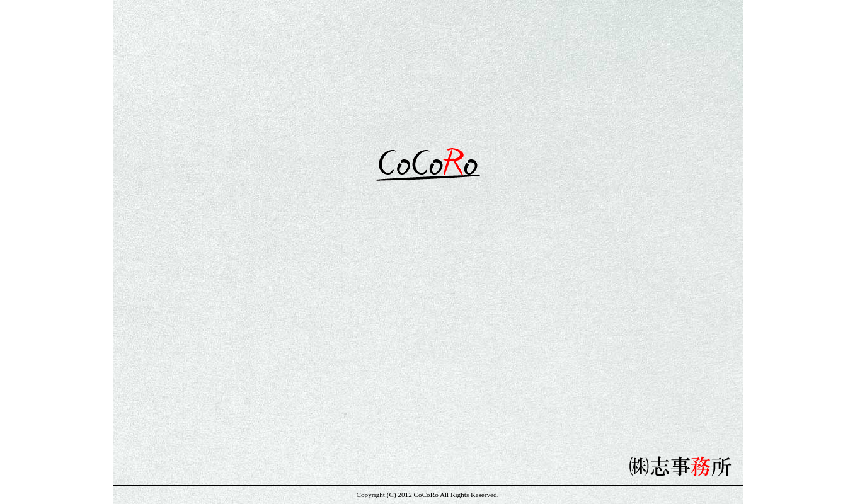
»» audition (617, 311)
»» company (522, 311)
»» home (239, 311)
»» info (428, 311)
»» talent (333, 311)
